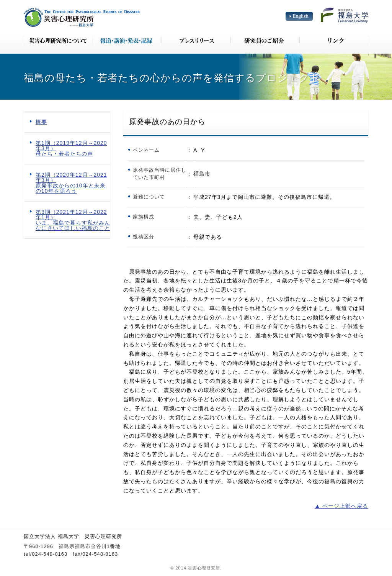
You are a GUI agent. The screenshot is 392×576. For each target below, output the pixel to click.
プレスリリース (196, 40)
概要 (41, 122)
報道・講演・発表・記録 (127, 40)
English (299, 16)
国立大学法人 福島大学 (345, 15)
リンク (334, 40)
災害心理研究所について (58, 40)
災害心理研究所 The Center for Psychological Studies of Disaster (82, 17)
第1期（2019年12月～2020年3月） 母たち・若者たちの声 (71, 148)
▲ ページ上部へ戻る (341, 506)
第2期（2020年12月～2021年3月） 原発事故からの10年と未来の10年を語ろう (71, 183)
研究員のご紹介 (265, 40)
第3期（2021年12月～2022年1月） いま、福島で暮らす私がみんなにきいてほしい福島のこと (73, 220)
